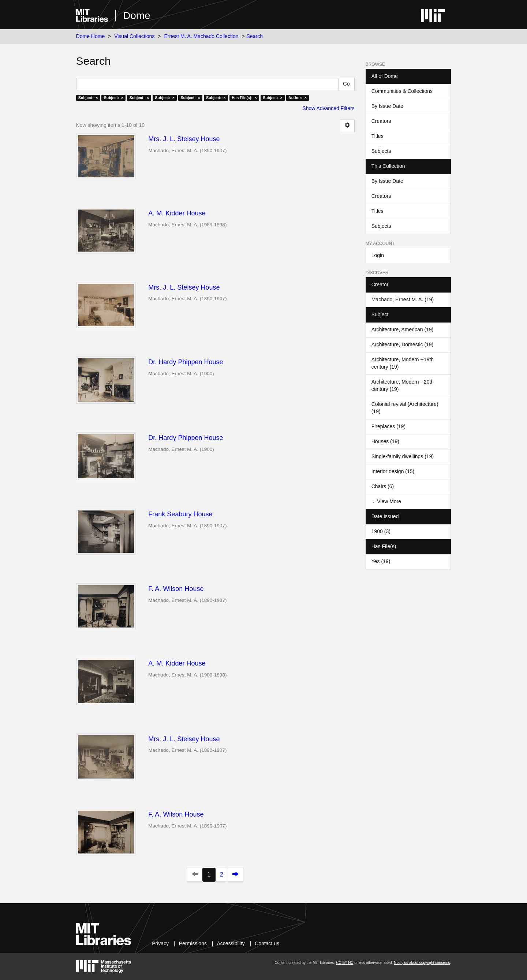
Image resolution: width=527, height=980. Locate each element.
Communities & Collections (402, 91)
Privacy (160, 943)
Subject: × (88, 98)
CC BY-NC (345, 963)
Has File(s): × (244, 98)
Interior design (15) (393, 471)
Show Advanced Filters (328, 108)
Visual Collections (134, 36)
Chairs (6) (383, 486)
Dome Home (91, 36)
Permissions (193, 943)
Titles (378, 136)
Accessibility (231, 943)
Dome (137, 16)
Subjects (381, 151)
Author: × (298, 98)
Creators (381, 121)
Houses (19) (385, 441)
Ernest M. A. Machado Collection (201, 36)
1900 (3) (381, 531)
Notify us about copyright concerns (422, 963)
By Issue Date (387, 106)
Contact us (267, 943)
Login (378, 255)
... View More (386, 501)
